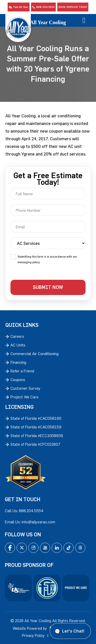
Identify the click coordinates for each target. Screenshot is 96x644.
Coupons (18, 380)
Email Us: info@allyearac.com (30, 522)
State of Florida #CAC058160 (36, 418)
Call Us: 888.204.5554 (24, 511)
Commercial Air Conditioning (35, 354)
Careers (17, 336)
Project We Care (24, 397)
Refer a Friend (22, 371)
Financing (18, 362)
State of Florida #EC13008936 (37, 436)
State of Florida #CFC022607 (35, 444)
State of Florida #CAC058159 (36, 427)
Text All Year (19, 7)
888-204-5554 (43, 7)
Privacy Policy (33, 635)
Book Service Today (73, 7)
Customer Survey (25, 388)
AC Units (18, 345)
